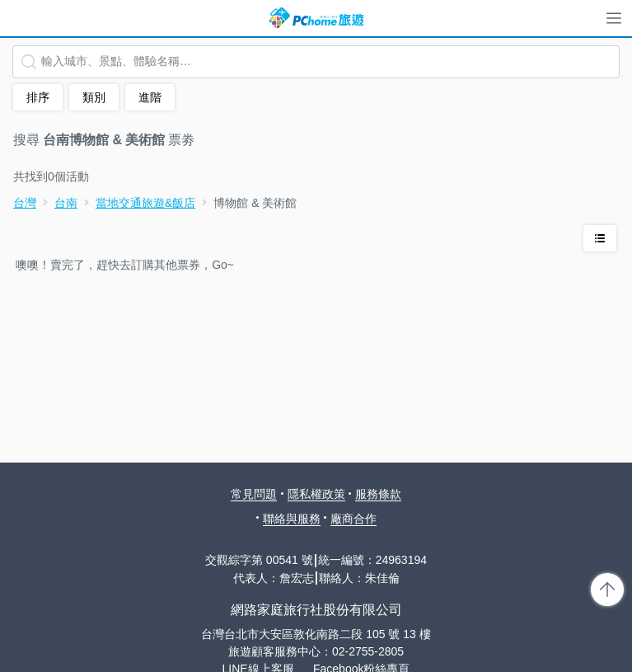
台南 (66, 203)
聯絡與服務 (292, 519)
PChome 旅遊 (316, 18)
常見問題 (254, 494)
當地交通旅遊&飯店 (145, 203)
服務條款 (378, 494)
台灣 (25, 203)
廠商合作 (353, 519)
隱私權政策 (316, 494)
